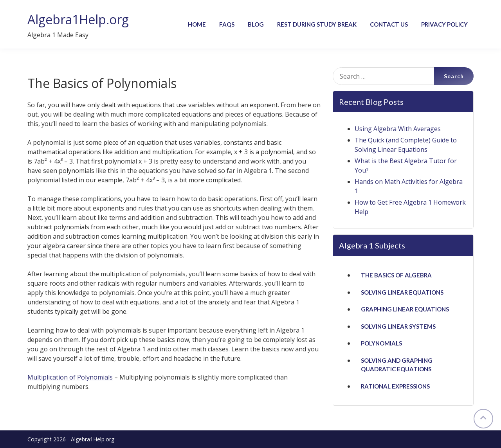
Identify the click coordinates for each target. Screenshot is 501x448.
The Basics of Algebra (396, 275)
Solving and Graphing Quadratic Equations (397, 365)
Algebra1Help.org (78, 19)
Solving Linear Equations (402, 292)
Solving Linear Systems (398, 326)
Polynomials (381, 343)
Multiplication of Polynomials (70, 377)
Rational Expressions (395, 386)
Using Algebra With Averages (398, 129)
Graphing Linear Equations (405, 309)
